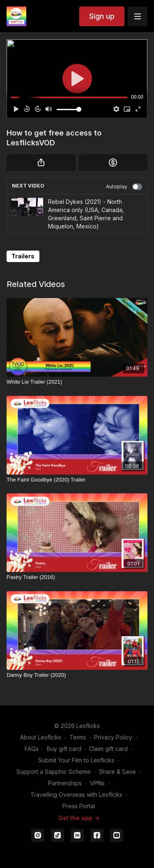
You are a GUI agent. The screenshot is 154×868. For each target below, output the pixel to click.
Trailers (23, 256)
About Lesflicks (41, 737)
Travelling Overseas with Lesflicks (76, 795)
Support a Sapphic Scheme (54, 772)
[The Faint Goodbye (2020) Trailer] (77, 480)
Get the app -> (79, 818)
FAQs (32, 749)
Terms (78, 737)
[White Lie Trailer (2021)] (77, 382)
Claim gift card (108, 749)
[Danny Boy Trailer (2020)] (77, 675)
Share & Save (117, 772)
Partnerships (65, 783)
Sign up (102, 16)
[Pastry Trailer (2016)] (77, 577)
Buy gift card (64, 749)
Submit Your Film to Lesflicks (76, 760)
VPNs (97, 783)
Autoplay (124, 187)
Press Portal (79, 806)
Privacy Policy (113, 737)
